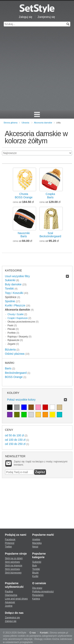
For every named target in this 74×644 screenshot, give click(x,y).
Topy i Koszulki (14, 293)
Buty (35, 566)
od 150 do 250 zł (15, 444)
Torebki (9, 289)
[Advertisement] (37, 71)
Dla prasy (37, 588)
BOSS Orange (14, 377)
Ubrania (25, 123)
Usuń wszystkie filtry (17, 276)
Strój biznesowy (13, 573)
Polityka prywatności (43, 592)
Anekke (36, 539)
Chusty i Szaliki (15, 314)
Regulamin (38, 595)
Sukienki (10, 280)
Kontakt (44, 633)
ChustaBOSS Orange (24, 196)
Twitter (8, 547)
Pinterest (10, 543)
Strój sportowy (12, 569)
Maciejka (37, 543)
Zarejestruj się (46, 17)
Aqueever (10, 602)
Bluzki (35, 573)
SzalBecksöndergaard (50, 235)
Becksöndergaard (16, 373)
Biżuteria (10, 350)
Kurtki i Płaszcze (15, 305)
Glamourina (11, 595)
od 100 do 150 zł (15, 440)
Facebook (10, 539)
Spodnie (10, 301)
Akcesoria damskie (43, 123)
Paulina (9, 592)
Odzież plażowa (15, 354)
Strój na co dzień (14, 558)
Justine (9, 606)
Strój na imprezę (14, 566)
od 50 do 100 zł (14, 435)
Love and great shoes (16, 599)
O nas (33, 633)
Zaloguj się (26, 17)
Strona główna (10, 123)
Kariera (36, 599)
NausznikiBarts (24, 235)
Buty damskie (13, 284)
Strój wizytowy (12, 562)
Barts (8, 368)
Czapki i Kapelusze (18, 318)
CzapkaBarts (50, 196)
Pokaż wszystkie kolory (21, 400)
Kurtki (35, 576)
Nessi (35, 547)
